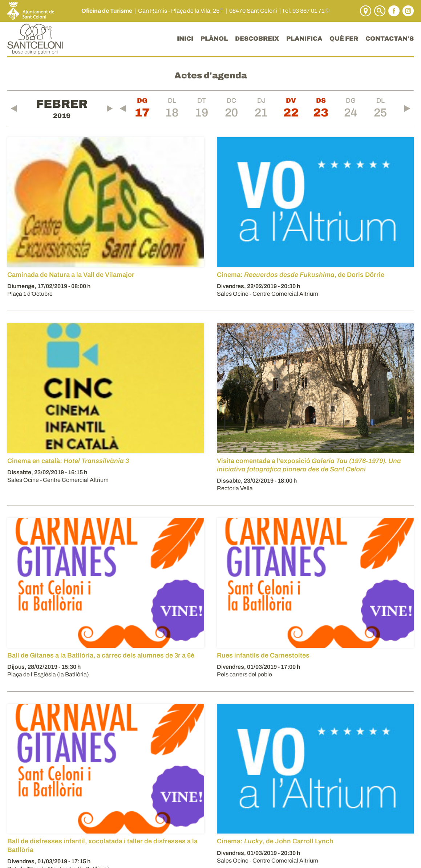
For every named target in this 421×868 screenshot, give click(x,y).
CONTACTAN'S (390, 39)
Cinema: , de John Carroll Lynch (275, 841)
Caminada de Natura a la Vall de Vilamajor (71, 275)
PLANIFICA (304, 39)
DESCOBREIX (257, 39)
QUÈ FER (344, 39)
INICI (185, 39)
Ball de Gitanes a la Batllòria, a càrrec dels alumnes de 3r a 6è (101, 655)
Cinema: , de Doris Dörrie (301, 275)
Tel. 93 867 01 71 (303, 11)
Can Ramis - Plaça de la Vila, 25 (179, 11)
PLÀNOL (214, 39)
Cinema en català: (68, 461)
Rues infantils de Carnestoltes (263, 655)
